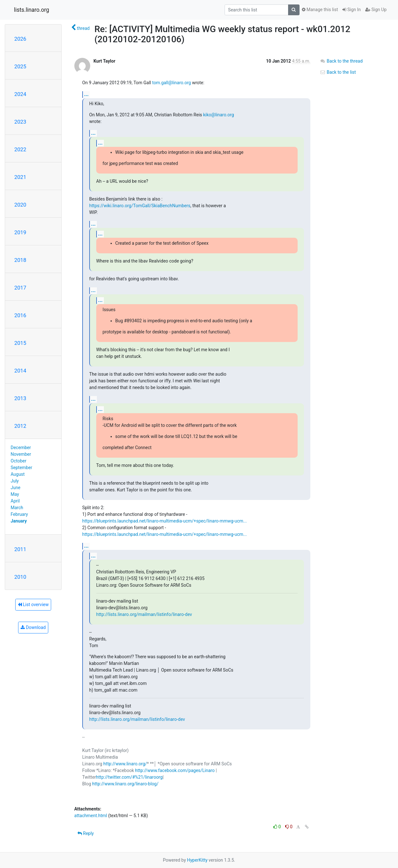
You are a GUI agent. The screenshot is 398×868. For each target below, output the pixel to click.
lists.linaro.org (32, 10)
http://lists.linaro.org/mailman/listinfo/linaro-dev (144, 614)
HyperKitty (197, 860)
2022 (20, 149)
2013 (20, 398)
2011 (20, 549)
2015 (20, 343)
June (16, 488)
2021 (20, 177)
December (21, 448)
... (86, 94)
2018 (20, 260)
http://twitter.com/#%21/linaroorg (129, 777)
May (15, 494)
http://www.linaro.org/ (125, 764)
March (17, 508)
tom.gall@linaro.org (172, 83)
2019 (20, 232)
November (21, 454)
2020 (20, 205)
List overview (33, 605)
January (19, 521)
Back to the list (338, 72)
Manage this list (320, 10)
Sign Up (376, 10)
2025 (20, 66)
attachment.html (91, 816)
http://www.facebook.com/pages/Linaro (175, 770)
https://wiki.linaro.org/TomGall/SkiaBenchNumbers (140, 206)
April (15, 501)
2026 (20, 39)
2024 (20, 94)
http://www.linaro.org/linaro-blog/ (125, 784)
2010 (20, 577)
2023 (20, 122)
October (19, 461)
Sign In (352, 10)
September (22, 468)
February (19, 514)
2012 (20, 426)
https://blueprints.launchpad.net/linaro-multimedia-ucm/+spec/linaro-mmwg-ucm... (165, 521)
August (18, 474)
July (15, 481)
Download (33, 627)
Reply (86, 833)
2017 (20, 288)
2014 (20, 371)
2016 (20, 315)
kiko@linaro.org (219, 115)
